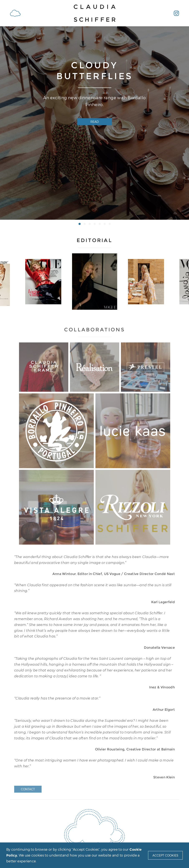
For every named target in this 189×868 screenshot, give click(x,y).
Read (95, 122)
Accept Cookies (165, 855)
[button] (80, 224)
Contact (28, 789)
